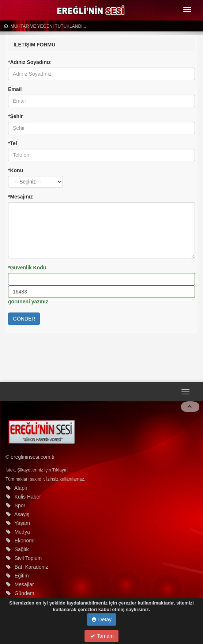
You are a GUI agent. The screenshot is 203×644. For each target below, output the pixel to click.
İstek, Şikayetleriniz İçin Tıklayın (37, 470)
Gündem (25, 593)
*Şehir (15, 116)
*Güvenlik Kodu (27, 268)
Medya (22, 532)
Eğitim (22, 576)
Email (15, 89)
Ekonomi (25, 541)
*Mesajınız (20, 197)
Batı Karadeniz (31, 567)
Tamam (102, 636)
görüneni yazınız (28, 302)
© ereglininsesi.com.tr (30, 457)
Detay (102, 620)
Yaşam (22, 523)
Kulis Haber (28, 497)
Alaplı (21, 488)
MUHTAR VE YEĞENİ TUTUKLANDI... (45, 26)
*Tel (13, 143)
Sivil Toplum (28, 558)
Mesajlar (24, 584)
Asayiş (22, 514)
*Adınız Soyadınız (29, 62)
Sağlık (22, 549)
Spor (20, 505)
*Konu (16, 170)
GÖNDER (24, 319)
